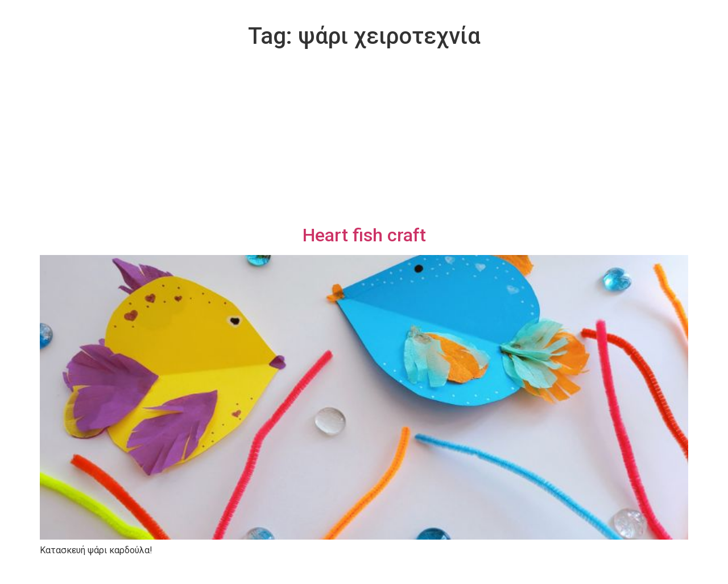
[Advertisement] (364, 139)
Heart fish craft (364, 235)
